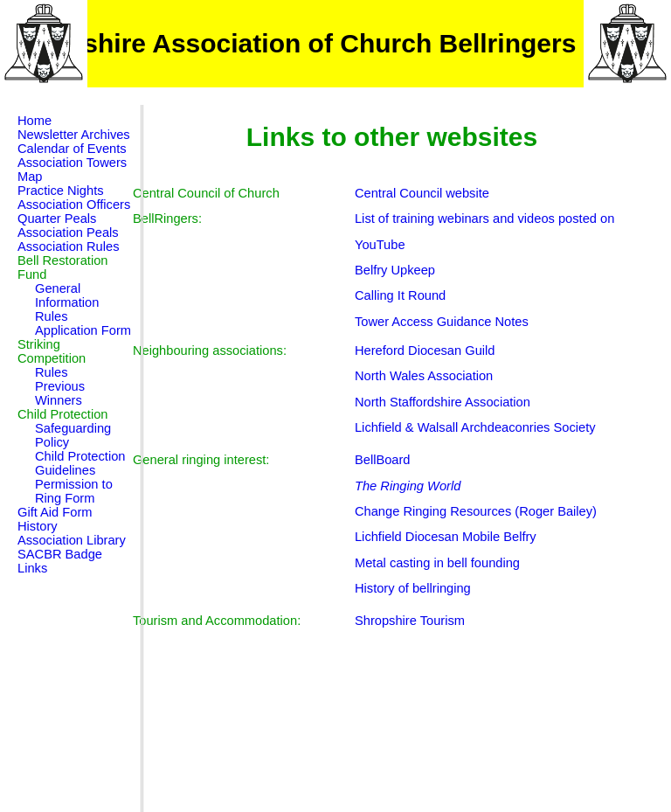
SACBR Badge (60, 554)
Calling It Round (400, 295)
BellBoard (383, 460)
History (38, 526)
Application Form (83, 330)
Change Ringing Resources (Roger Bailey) (476, 511)
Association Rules (69, 246)
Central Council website (422, 193)
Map (30, 177)
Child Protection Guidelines (80, 463)
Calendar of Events (72, 149)
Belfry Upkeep (395, 270)
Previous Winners (60, 393)
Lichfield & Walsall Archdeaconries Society (475, 427)
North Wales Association (424, 376)
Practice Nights (61, 191)
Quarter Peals (57, 219)
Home (35, 121)
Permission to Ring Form (74, 491)
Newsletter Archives (74, 135)
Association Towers (72, 163)
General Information (67, 295)
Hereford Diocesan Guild (425, 350)
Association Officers (74, 205)
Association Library (72, 540)
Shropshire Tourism (410, 621)
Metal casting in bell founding (437, 563)
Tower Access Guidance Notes (442, 322)
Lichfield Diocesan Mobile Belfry (446, 537)
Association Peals (68, 232)
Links (32, 568)
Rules (51, 316)
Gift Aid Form (55, 512)
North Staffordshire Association (443, 402)
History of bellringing (413, 588)
